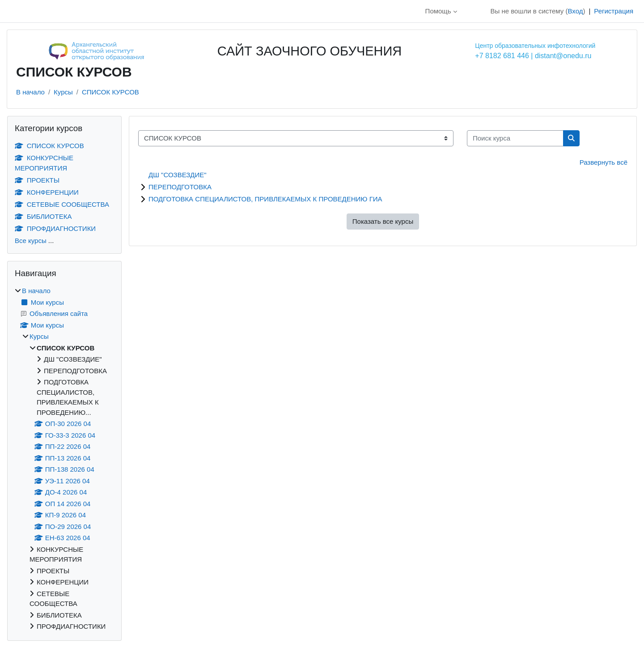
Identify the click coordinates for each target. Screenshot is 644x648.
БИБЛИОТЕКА (43, 216)
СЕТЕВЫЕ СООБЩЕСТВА (62, 204)
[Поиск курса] (515, 139)
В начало (30, 92)
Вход (575, 11)
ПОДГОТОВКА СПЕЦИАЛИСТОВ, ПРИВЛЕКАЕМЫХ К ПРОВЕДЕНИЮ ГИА (265, 199)
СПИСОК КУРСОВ (110, 92)
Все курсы (31, 241)
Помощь (438, 11)
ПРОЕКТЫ (37, 180)
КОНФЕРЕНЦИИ (47, 192)
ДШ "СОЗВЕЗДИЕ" (178, 175)
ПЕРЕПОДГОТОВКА (180, 187)
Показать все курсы (383, 221)
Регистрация (614, 11)
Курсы (63, 92)
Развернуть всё (604, 162)
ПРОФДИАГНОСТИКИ (55, 228)
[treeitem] (64, 459)
